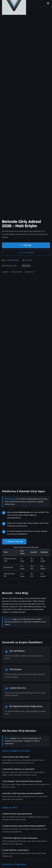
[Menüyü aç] (48, 3)
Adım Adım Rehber (26, 253)
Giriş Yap (26, 245)
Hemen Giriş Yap (14, 541)
